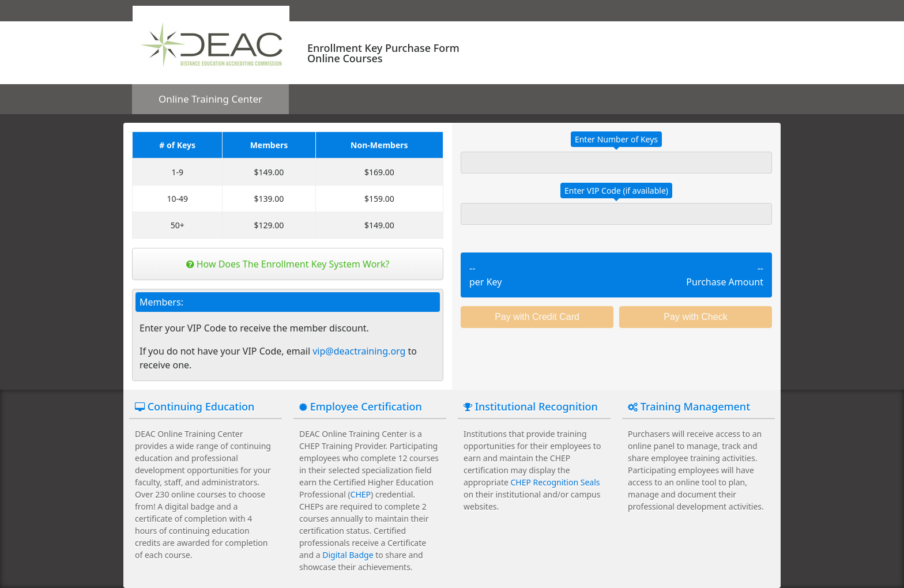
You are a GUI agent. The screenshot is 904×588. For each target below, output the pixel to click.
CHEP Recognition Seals (555, 482)
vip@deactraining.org (359, 351)
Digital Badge (348, 555)
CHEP (361, 494)
